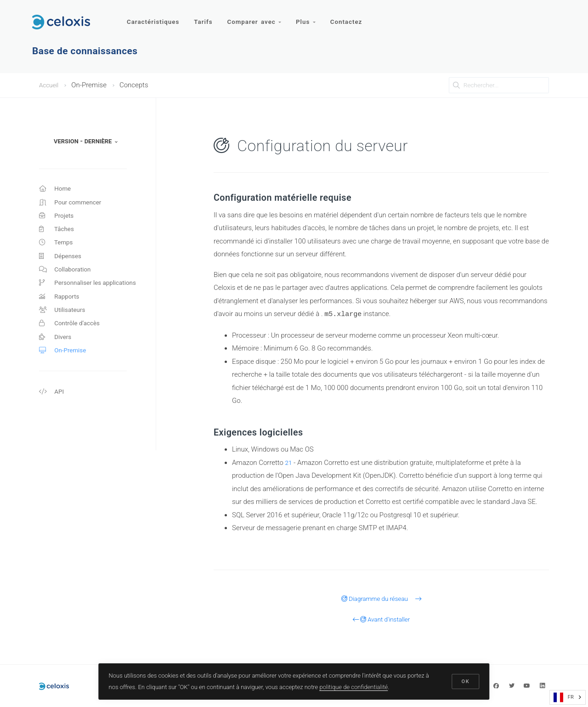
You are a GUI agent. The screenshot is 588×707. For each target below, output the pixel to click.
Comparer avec (257, 17)
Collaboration (67, 279)
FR (564, 697)
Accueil (50, 85)
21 (289, 462)
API (52, 412)
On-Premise (65, 368)
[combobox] (568, 697)
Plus (310, 17)
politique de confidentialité (354, 686)
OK (465, 681)
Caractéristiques (153, 17)
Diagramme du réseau (382, 598)
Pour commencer (73, 204)
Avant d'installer (382, 619)
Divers (56, 354)
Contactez (351, 17)
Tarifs (205, 17)
